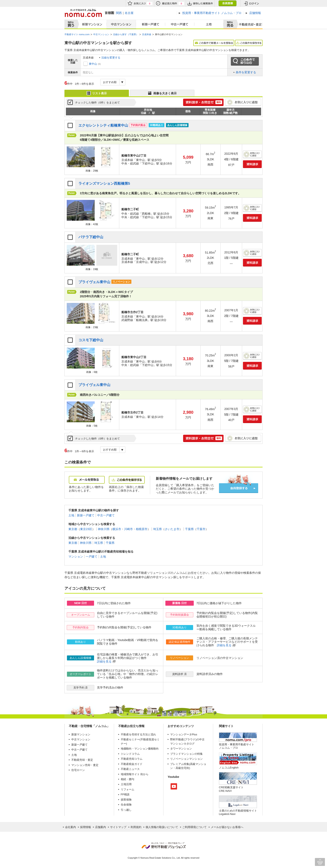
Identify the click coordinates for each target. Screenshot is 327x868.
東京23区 (86, 529)
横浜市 (117, 529)
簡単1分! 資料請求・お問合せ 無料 (203, 102)
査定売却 (249, 24)
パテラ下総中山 (91, 237)
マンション (76, 557)
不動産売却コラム (132, 759)
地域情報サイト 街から (135, 774)
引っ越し (126, 810)
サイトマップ (118, 827)
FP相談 (125, 794)
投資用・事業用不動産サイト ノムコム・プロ (237, 746)
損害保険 (126, 800)
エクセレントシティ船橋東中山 (103, 125)
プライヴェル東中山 (94, 282)
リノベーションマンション (186, 759)
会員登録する (239, 488)
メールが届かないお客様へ (227, 827)
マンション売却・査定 (85, 765)
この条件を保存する (249, 43)
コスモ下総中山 (91, 340)
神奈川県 (104, 529)
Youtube (174, 786)
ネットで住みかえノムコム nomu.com (83, 13)
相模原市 (142, 529)
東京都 (73, 529)
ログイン (252, 3)
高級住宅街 (182, 768)
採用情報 (86, 827)
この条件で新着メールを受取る (214, 43)
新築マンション (91, 24)
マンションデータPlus (184, 734)
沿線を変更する (111, 58)
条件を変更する (246, 72)
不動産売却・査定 (82, 760)
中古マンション (121, 24)
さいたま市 (172, 529)
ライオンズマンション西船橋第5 (104, 184)
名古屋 (129, 13)
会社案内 (70, 827)
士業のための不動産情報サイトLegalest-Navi (238, 812)
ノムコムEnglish (229, 768)
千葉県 (189, 529)
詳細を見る (224, 645)
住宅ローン (78, 770)
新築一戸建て (151, 24)
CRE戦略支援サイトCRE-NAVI (231, 789)
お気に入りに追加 (243, 102)
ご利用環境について (194, 827)
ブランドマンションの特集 (186, 754)
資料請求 (252, 164)
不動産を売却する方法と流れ (138, 734)
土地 (209, 24)
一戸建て (92, 557)
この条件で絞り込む (245, 61)
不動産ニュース (130, 769)
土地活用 (126, 784)
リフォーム (128, 789)
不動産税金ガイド (132, 764)
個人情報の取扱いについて (162, 827)
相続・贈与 (128, 779)
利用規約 (136, 827)
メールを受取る (87, 480)
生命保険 (126, 805)
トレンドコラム (130, 754)
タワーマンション (181, 749)
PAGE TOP (320, 862)
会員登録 (227, 3)
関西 (119, 13)
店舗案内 (101, 827)
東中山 (93, 64)
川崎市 (128, 529)
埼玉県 (157, 529)
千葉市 (201, 529)
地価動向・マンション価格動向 (140, 749)
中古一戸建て (180, 24)
